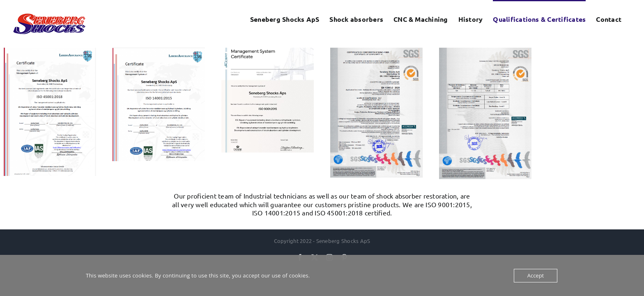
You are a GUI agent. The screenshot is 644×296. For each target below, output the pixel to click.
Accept (536, 275)
